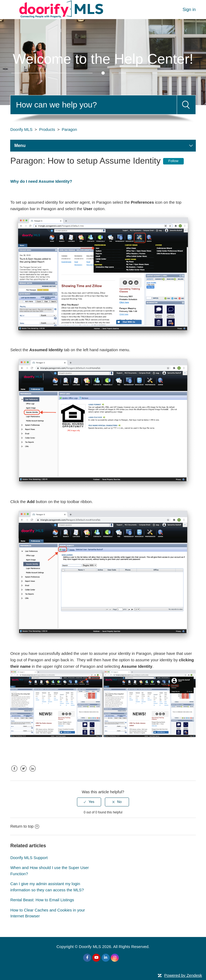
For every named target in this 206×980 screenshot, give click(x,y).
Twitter (24, 773)
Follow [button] (174, 161)
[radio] (89, 802)
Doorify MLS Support (29, 858)
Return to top (25, 826)
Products (47, 129)
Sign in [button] (189, 10)
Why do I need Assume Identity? (41, 181)
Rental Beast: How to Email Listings (42, 900)
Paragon (69, 129)
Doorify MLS (21, 129)
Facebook (14, 773)
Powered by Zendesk (183, 975)
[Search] (93, 105)
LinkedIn (33, 773)
